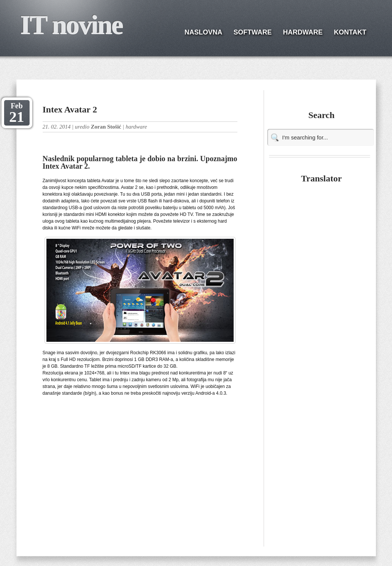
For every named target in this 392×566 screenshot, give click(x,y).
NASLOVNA (203, 32)
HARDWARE (303, 32)
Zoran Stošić (106, 127)
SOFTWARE (253, 32)
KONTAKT (350, 32)
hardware (136, 127)
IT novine (71, 25)
